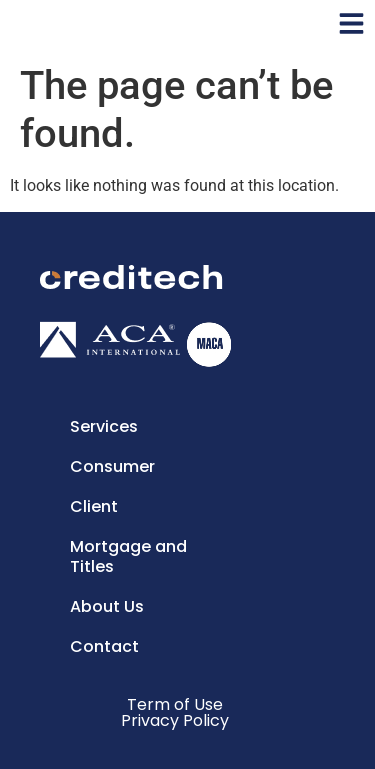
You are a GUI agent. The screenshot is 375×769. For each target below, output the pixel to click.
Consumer (112, 466)
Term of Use (175, 704)
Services (104, 426)
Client (94, 506)
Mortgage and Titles (128, 556)
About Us (107, 606)
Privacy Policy (175, 720)
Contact (104, 646)
